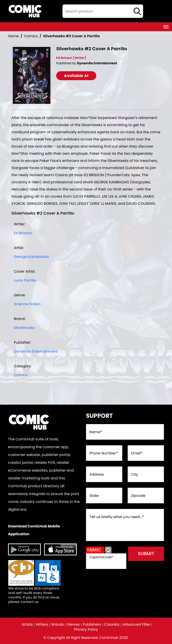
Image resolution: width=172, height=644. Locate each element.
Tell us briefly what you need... (117, 517)
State (94, 496)
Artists (27, 625)
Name (96, 432)
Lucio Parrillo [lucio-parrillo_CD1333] (25, 280)
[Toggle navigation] (166, 27)
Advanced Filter (137, 625)
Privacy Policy (86, 629)
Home (13, 36)
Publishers (92, 625)
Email (137, 454)
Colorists (112, 625)
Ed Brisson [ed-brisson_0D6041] (23, 233)
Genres (73, 625)
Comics (31, 36)
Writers (42, 625)
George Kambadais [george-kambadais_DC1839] (31, 257)
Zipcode (138, 496)
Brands (58, 625)
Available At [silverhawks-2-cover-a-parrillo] (76, 76)
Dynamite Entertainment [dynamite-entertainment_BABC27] (36, 351)
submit (146, 554)
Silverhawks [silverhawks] (24, 328)
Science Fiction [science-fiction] (27, 304)
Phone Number (104, 454)
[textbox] (103, 11)
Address (97, 475)
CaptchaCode (101, 557)
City (134, 475)
